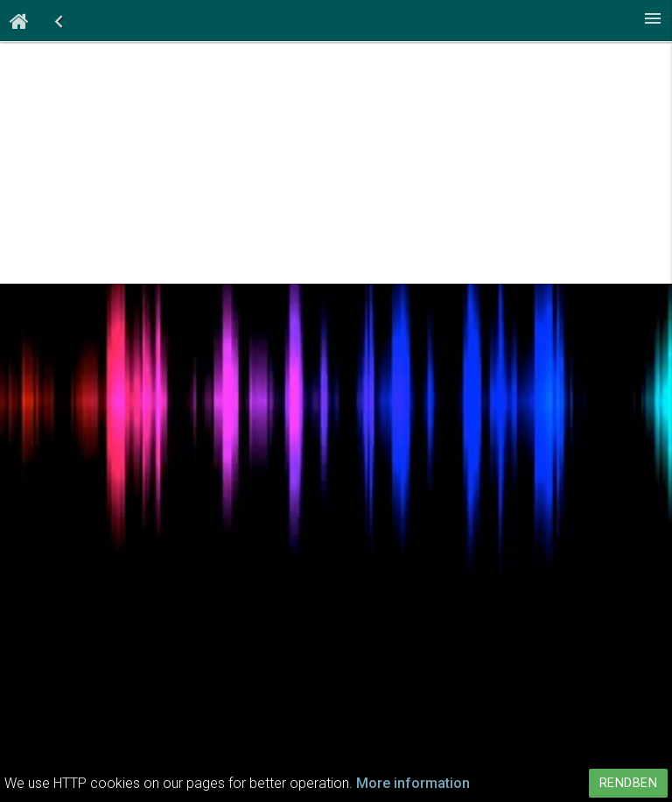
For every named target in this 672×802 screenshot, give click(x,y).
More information (413, 783)
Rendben (629, 783)
